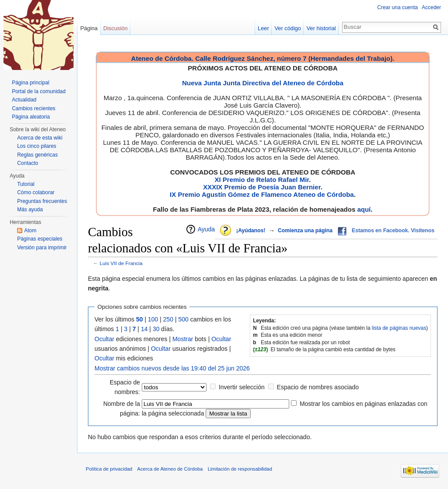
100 (153, 319)
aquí (364, 209)
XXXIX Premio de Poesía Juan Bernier (262, 187)
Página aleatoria (31, 117)
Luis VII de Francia (121, 263)
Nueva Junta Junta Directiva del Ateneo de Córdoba (263, 83)
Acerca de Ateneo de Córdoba (170, 469)
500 (184, 319)
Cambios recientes (33, 108)
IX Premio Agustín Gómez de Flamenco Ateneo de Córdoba (262, 194)
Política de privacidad (109, 469)
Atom (30, 231)
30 (156, 329)
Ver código (288, 28)
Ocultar (104, 339)
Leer (263, 28)
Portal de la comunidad (39, 91)
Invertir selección (242, 387)
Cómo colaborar (36, 192)
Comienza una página (305, 231)
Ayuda (206, 229)
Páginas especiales (40, 239)
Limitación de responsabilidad (240, 469)
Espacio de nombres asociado (318, 387)
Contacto (28, 163)
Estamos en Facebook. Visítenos (393, 231)
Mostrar (183, 339)
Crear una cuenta (397, 7)
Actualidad (24, 100)
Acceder (431, 7)
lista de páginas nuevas (399, 328)
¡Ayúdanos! (251, 231)
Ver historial (321, 28)
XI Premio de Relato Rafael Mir (262, 180)
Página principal (30, 83)
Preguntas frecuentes (42, 201)
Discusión (115, 28)
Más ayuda (30, 210)
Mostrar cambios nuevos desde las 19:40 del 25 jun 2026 (172, 368)
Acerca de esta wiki (40, 138)
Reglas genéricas (37, 155)
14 (144, 329)
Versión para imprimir (42, 248)
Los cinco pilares (37, 146)
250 (168, 319)
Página (89, 28)
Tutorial (26, 184)
